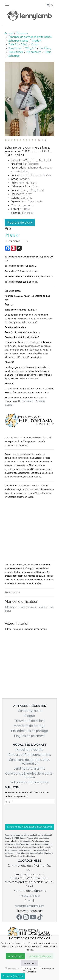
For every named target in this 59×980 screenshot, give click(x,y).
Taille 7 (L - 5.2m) (18, 44)
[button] (8, 99)
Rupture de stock (20, 222)
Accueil (9, 33)
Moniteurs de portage (29, 726)
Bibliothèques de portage (29, 731)
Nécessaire (12, 968)
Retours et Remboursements (30, 755)
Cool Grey (45, 48)
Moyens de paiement (29, 736)
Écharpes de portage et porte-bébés (30, 37)
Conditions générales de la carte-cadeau (29, 775)
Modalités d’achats (30, 750)
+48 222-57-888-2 (30, 896)
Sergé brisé (15, 48)
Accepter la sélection (40, 956)
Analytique (29, 968)
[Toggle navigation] (17, 4)
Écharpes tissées (18, 41)
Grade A (37, 41)
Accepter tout (15, 956)
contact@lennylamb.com (29, 906)
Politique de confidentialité (29, 782)
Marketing (29, 972)
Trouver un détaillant (30, 721)
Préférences (47, 968)
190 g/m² (31, 48)
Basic (48, 52)
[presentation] (29, 814)
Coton (35, 44)
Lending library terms (29, 768)
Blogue (30, 716)
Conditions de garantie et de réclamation (29, 762)
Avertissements (12, 592)
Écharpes (22, 33)
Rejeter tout (30, 963)
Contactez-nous (30, 711)
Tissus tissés (16, 52)
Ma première (34, 52)
